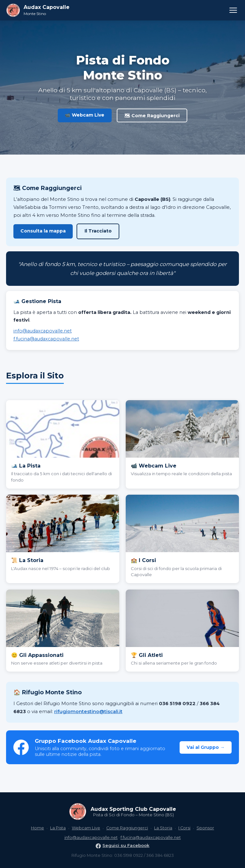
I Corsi (184, 828)
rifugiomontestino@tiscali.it (88, 712)
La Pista (58, 828)
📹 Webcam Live (85, 115)
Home (37, 828)
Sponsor (205, 828)
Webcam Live (86, 828)
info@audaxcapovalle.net (43, 331)
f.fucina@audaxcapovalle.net (46, 339)
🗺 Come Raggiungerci (152, 116)
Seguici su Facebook (123, 845)
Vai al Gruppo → (206, 747)
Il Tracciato (98, 231)
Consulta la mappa (43, 231)
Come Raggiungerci (127, 828)
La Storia (163, 828)
